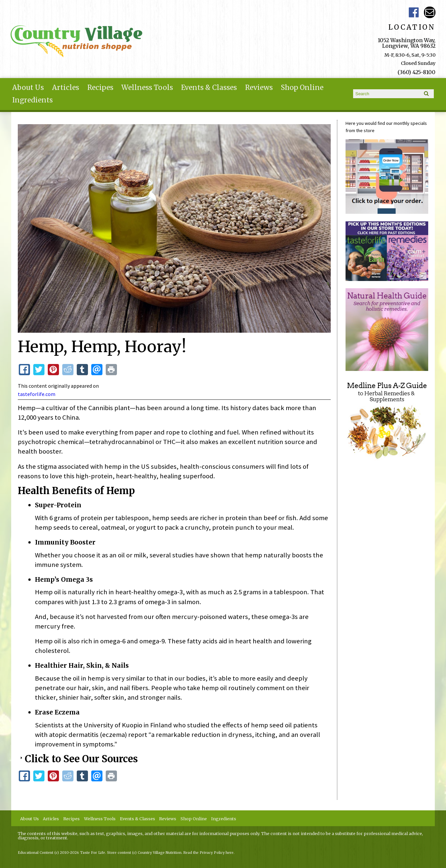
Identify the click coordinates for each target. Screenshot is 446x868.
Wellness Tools (147, 88)
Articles (66, 88)
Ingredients (32, 100)
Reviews (259, 88)
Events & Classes (209, 88)
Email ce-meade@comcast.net (430, 12)
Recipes (100, 88)
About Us (28, 88)
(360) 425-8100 (417, 72)
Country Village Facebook (414, 12)
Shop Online (302, 88)
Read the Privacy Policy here (209, 853)
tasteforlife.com (37, 394)
